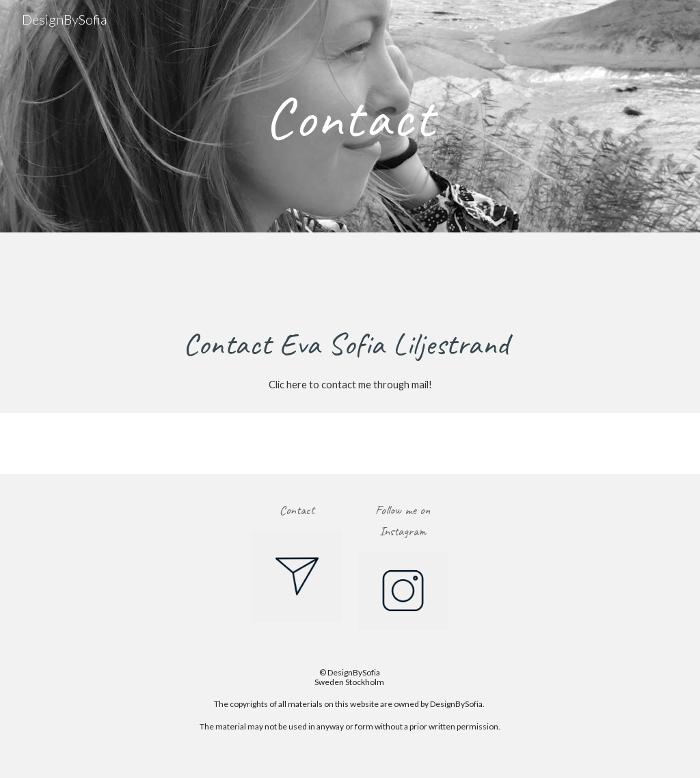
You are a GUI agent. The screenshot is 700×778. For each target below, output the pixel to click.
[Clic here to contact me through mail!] (350, 384)
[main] (350, 116)
